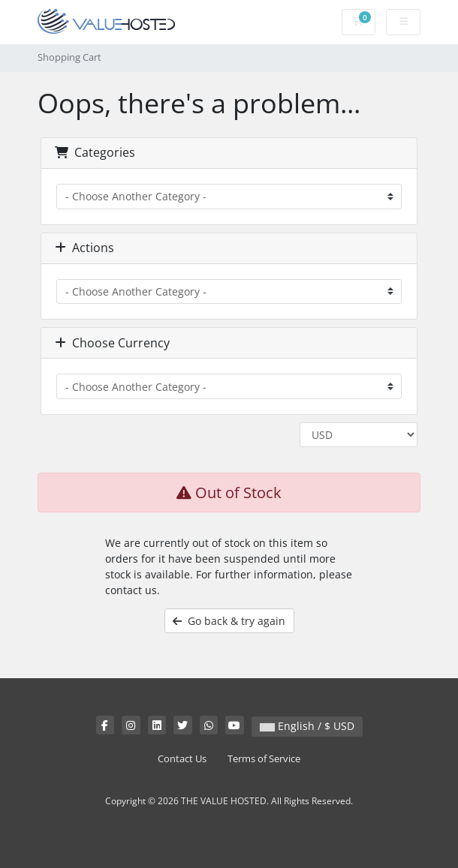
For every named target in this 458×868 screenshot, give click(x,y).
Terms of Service (264, 759)
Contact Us (182, 759)
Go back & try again (229, 621)
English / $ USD (307, 726)
